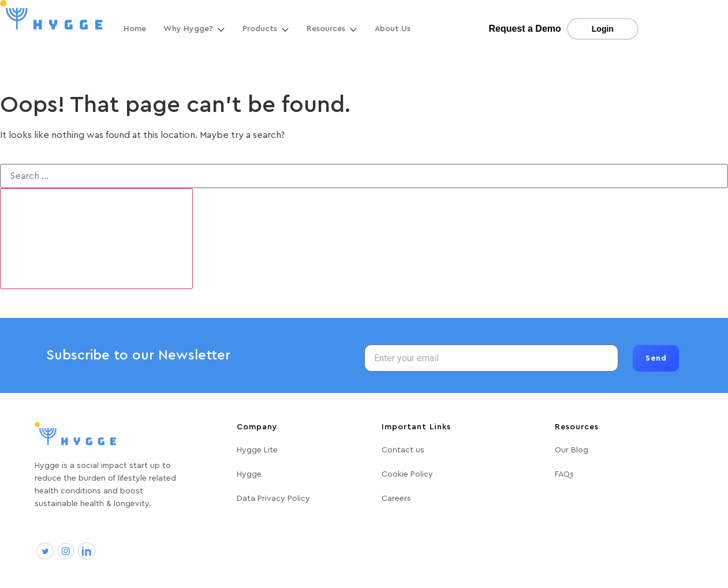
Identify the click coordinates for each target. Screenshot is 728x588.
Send (656, 358)
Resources (332, 29)
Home (135, 29)
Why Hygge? (194, 29)
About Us (393, 29)
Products (266, 29)
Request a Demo (524, 29)
